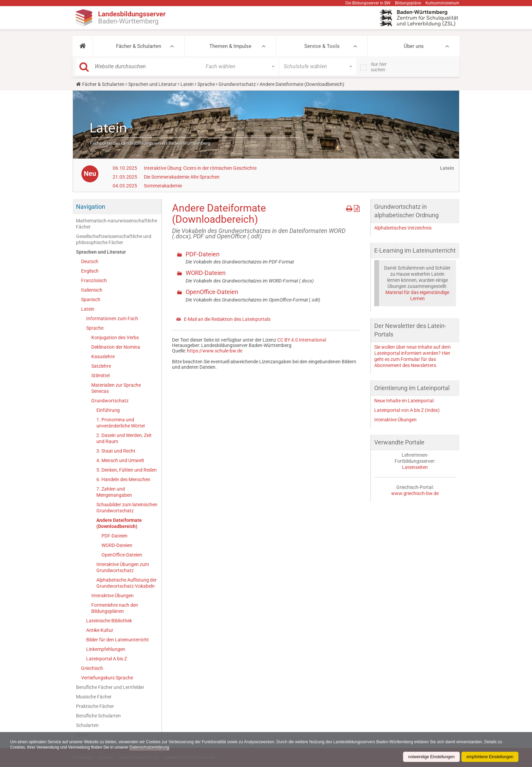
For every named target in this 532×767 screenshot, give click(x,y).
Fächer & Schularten (139, 46)
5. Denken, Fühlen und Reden (127, 470)
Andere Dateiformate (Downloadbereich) (119, 523)
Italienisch (92, 290)
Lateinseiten (415, 467)
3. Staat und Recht (116, 451)
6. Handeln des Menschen (123, 479)
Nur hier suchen (379, 67)
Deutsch (90, 261)
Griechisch (92, 668)
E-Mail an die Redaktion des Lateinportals (227, 319)
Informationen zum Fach (112, 318)
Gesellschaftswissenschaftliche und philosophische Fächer (114, 239)
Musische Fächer (94, 697)
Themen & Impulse (230, 46)
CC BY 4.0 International (302, 340)
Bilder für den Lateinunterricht (118, 640)
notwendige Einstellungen (431, 757)
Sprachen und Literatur (153, 84)
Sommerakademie (163, 186)
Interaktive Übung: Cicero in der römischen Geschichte (200, 168)
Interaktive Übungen (112, 596)
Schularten (87, 725)
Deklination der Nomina (116, 347)
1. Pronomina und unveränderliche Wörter (121, 423)
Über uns (414, 46)
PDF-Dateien (115, 536)
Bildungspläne (408, 3)
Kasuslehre (103, 357)
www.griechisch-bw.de (415, 493)
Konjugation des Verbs (115, 337)
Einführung (108, 410)
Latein (187, 84)
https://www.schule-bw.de (215, 351)
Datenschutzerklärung (149, 747)
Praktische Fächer (95, 706)
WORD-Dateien (117, 545)
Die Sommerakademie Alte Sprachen (182, 177)
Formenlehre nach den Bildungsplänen (115, 608)
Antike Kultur (100, 630)
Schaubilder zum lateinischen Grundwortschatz (127, 508)
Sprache (206, 84)
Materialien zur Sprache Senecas (116, 388)
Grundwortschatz (237, 84)
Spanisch (91, 299)
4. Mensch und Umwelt (120, 460)
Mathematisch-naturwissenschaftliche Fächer (117, 224)
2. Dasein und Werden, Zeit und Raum (124, 438)
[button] (83, 46)
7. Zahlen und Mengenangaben (114, 492)
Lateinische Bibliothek (109, 621)
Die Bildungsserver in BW (368, 3)
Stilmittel (100, 376)
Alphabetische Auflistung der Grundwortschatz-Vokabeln (127, 583)
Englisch (90, 271)
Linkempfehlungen (106, 649)
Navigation (91, 207)
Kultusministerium (442, 3)
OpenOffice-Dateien (122, 555)
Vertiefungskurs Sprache (107, 678)
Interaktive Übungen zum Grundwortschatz (123, 567)
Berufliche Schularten (98, 716)
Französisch (94, 280)
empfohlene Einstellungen (490, 757)
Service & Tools (322, 46)
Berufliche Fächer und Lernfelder (110, 687)
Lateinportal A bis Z (107, 659)
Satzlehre (101, 366)
